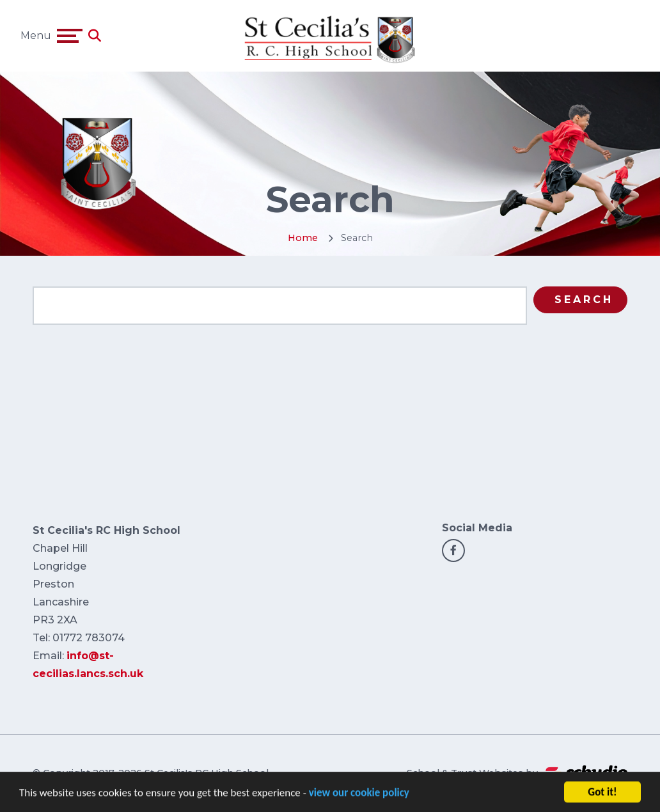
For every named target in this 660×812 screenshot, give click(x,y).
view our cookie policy (359, 800)
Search (584, 300)
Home (303, 238)
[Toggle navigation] (70, 36)
